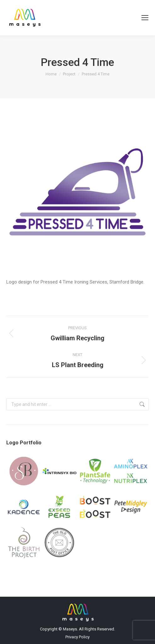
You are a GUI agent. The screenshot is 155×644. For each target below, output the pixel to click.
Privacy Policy (77, 637)
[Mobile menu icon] (145, 18)
